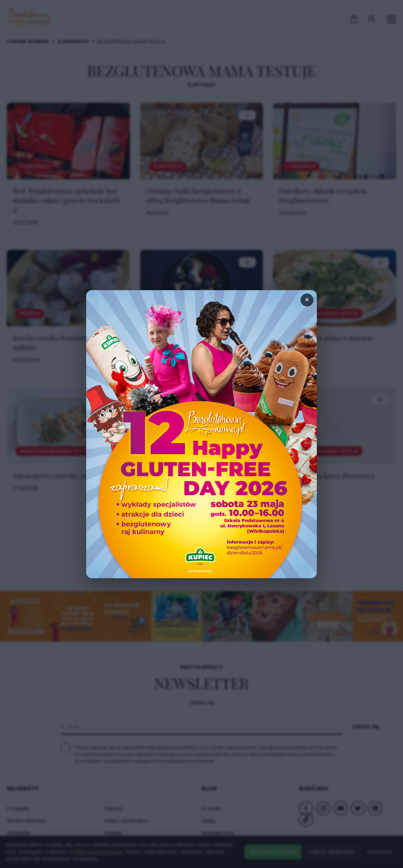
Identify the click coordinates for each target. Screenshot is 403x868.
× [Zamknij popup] (307, 300)
